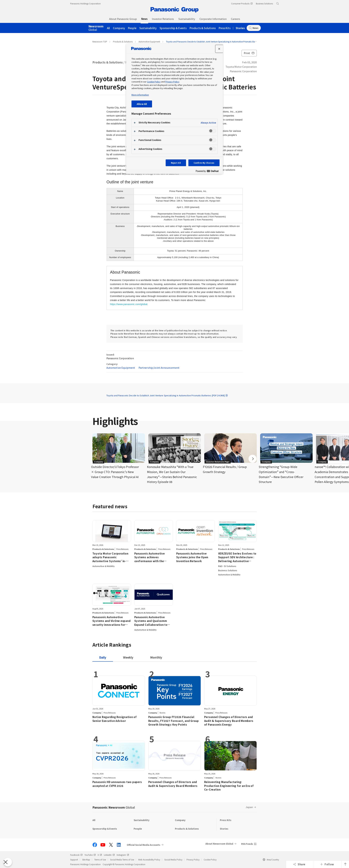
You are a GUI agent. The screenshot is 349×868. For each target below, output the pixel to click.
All (108, 28)
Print (249, 53)
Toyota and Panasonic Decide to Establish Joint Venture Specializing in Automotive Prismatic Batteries (213, 41)
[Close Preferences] (8, 862)
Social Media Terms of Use (122, 859)
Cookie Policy (210, 859)
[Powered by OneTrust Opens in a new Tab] (208, 172)
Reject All (176, 163)
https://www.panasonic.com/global (129, 304)
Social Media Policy (173, 859)
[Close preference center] (219, 49)
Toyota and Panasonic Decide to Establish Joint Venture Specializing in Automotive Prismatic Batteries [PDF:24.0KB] (167, 395)
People (132, 28)
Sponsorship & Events (173, 28)
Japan (249, 807)
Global (96, 28)
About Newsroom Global (219, 844)
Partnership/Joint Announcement (159, 368)
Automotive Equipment (149, 41)
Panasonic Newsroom (114, 807)
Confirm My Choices (204, 163)
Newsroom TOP (100, 41)
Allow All (142, 104)
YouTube (90, 855)
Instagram (123, 855)
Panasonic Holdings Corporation (85, 3)
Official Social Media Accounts (144, 845)
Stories (240, 28)
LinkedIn (109, 855)
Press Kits (225, 28)
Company (119, 28)
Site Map (86, 859)
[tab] (128, 657)
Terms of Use (100, 859)
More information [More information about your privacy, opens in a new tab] (140, 95)
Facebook (76, 855)
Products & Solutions (203, 28)
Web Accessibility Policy (149, 859)
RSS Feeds (247, 844)
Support (74, 859)
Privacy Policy (193, 859)
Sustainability (148, 28)
